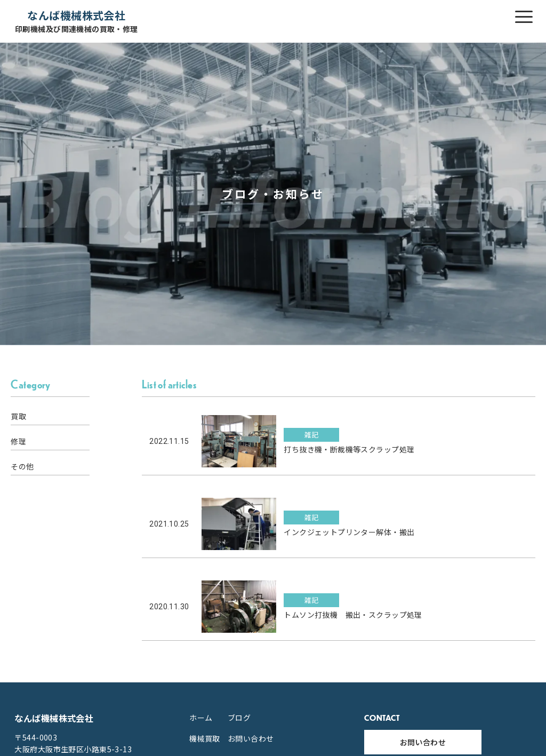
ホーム (201, 718)
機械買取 (205, 738)
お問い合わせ (251, 738)
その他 (22, 466)
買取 (18, 416)
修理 (18, 441)
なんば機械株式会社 (77, 21)
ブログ (239, 718)
